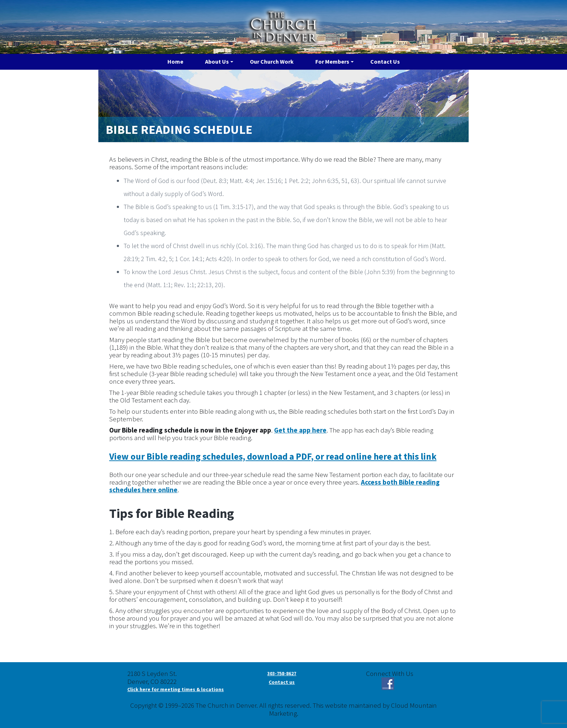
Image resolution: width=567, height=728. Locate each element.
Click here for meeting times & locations (176, 689)
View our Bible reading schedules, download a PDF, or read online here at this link (273, 456)
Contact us (282, 682)
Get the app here (300, 430)
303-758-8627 (282, 673)
